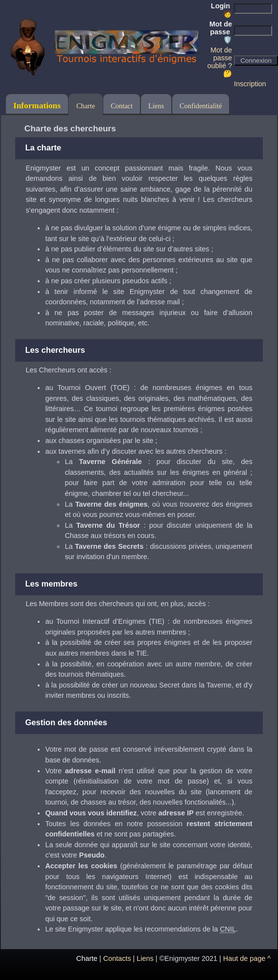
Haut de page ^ (247, 958)
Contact (122, 106)
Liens (156, 106)
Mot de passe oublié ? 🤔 (220, 62)
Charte (86, 106)
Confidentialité (201, 106)
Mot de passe (221, 32)
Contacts (117, 958)
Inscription (250, 84)
